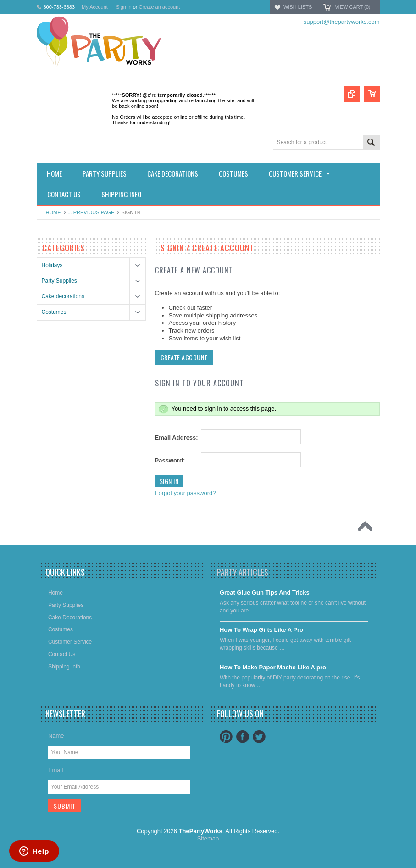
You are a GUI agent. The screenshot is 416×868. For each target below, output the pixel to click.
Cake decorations (63, 296)
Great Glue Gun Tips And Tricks (265, 593)
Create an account (159, 7)
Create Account (184, 357)
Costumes (54, 312)
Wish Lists (298, 7)
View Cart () (352, 7)
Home (53, 212)
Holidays (52, 265)
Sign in (124, 7)
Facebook (243, 737)
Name (56, 736)
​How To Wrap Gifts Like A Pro (261, 630)
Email (56, 770)
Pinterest (226, 737)
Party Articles (243, 572)
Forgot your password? (186, 493)
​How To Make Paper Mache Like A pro (273, 667)
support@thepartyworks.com (342, 22)
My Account (95, 7)
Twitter (259, 737)
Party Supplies (59, 281)
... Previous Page (91, 212)
